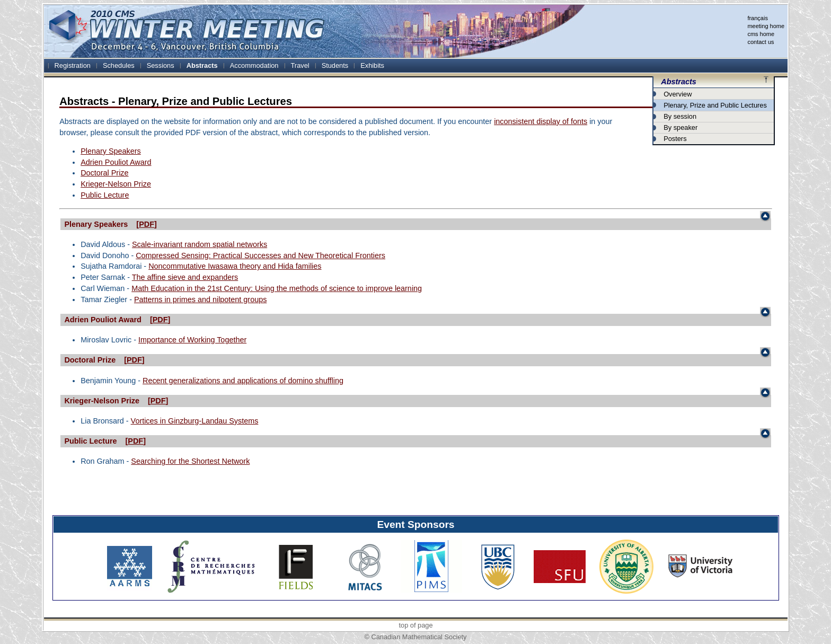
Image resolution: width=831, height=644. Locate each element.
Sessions (161, 65)
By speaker (680, 127)
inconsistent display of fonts (541, 121)
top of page (415, 625)
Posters (675, 139)
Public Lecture (105, 195)
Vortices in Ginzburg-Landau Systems (195, 421)
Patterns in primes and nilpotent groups (200, 299)
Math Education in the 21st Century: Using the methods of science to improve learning (277, 288)
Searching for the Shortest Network (190, 461)
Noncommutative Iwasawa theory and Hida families (235, 266)
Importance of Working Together (192, 340)
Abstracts (202, 65)
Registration (73, 65)
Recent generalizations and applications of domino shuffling (243, 381)
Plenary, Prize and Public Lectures (715, 105)
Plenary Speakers (111, 151)
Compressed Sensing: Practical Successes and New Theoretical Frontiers (260, 255)
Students (335, 65)
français (758, 18)
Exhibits (372, 65)
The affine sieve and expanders (185, 277)
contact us (761, 42)
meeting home (766, 26)
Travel (300, 65)
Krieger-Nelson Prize (116, 184)
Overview (678, 94)
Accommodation (254, 65)
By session (680, 116)
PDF (147, 224)
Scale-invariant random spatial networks (200, 244)
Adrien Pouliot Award (116, 162)
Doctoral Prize (104, 173)
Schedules (119, 65)
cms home (761, 34)
